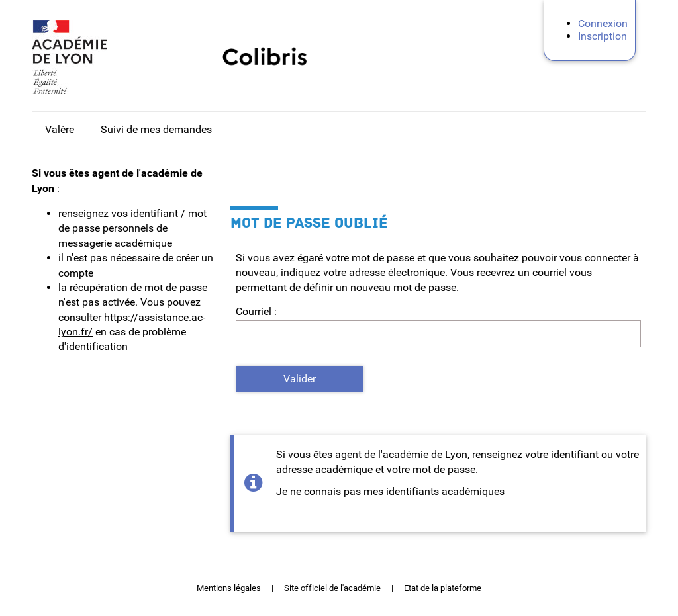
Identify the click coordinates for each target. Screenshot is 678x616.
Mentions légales (229, 588)
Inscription (603, 36)
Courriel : (256, 311)
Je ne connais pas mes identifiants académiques (390, 491)
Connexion (603, 23)
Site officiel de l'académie (332, 588)
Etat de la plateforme (443, 588)
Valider (300, 379)
